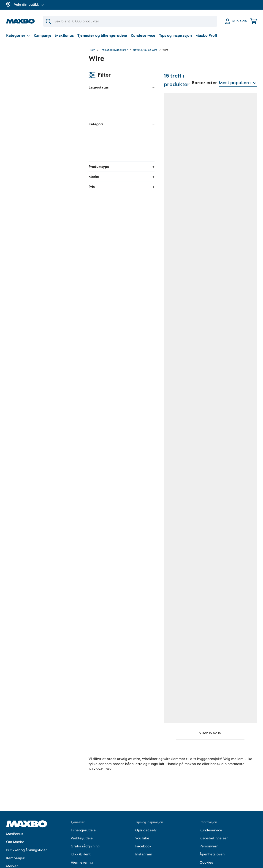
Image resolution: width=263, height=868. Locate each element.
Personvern (209, 818)
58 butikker (174, 310)
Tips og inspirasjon (175, 36)
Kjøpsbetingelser (214, 810)
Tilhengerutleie (83, 802)
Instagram (144, 826)
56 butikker (229, 552)
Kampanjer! (16, 830)
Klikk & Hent (81, 826)
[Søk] (130, 21)
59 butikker (174, 431)
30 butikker (120, 431)
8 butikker (228, 310)
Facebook (143, 818)
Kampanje (43, 36)
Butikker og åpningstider (27, 822)
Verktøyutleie (82, 810)
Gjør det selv (146, 802)
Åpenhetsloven (212, 826)
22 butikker (174, 673)
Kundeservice (143, 36)
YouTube (142, 810)
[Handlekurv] (254, 21)
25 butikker (120, 310)
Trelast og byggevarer (114, 50)
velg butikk (39, 74)
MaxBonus (64, 36)
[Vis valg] (18, 36)
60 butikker (229, 189)
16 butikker (229, 673)
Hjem (92, 50)
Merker (12, 838)
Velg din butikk (29, 5)
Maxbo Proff (206, 36)
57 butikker (120, 189)
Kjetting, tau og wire (145, 50)
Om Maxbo (15, 814)
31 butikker (174, 189)
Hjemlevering (82, 834)
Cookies (206, 834)
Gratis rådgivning (85, 818)
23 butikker (120, 673)
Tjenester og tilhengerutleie (102, 36)
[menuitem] (43, 111)
